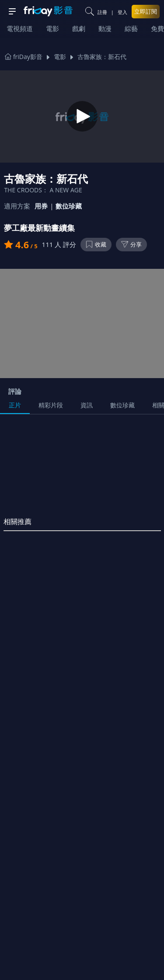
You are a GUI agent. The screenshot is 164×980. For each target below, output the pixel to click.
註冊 (102, 12)
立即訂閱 (146, 11)
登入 (122, 12)
